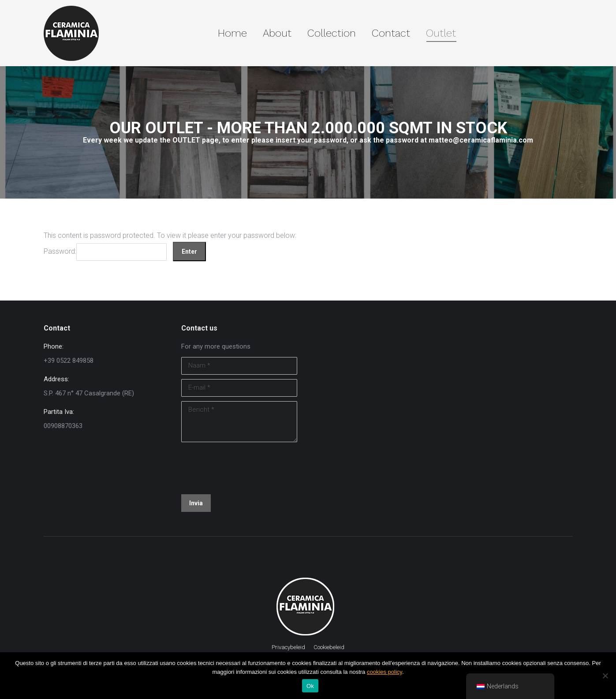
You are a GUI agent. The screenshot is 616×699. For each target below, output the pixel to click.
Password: (105, 251)
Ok (310, 686)
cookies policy (385, 672)
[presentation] (248, 468)
